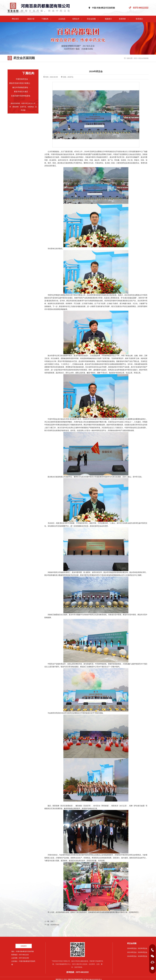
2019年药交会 (132, 954)
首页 (135, 57)
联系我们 (139, 17)
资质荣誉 (124, 17)
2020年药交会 (143, 950)
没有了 (53, 920)
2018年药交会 (143, 954)
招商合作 (77, 17)
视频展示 (108, 17)
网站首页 (15, 17)
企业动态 (62, 17)
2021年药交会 (132, 950)
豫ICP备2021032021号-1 (94, 978)
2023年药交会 (55, 923)
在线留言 (24, 944)
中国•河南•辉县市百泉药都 (103, 7)
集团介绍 (31, 17)
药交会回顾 (93, 17)
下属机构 (46, 17)
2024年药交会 (132, 947)
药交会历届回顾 (143, 57)
